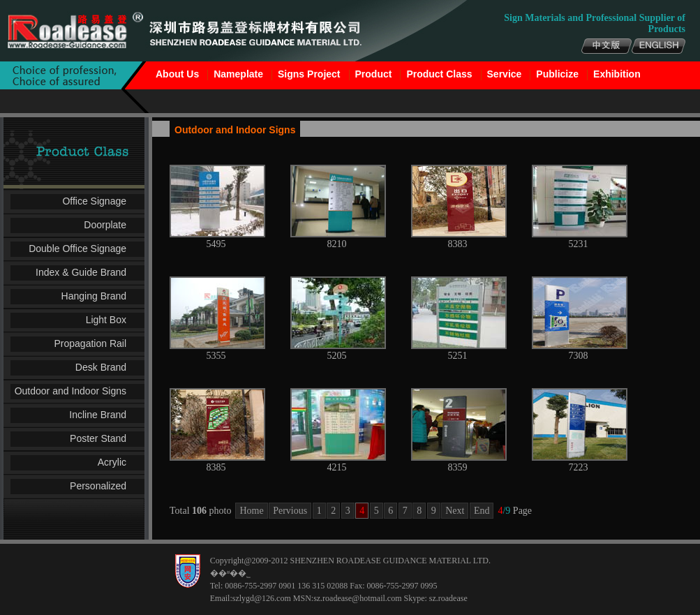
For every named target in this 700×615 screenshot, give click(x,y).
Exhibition (617, 74)
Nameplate (238, 74)
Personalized (98, 486)
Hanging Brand (94, 296)
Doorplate (105, 225)
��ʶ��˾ (230, 573)
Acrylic (112, 462)
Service (505, 74)
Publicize (557, 74)
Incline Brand (98, 415)
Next (455, 511)
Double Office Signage (77, 249)
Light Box (106, 320)
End (482, 511)
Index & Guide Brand (81, 272)
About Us (177, 74)
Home (251, 511)
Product (374, 74)
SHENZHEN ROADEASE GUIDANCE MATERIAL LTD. (390, 561)
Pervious (290, 511)
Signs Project (309, 74)
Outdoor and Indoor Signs (70, 391)
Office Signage (94, 201)
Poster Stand (98, 438)
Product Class (439, 74)
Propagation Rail (90, 343)
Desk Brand (101, 367)
